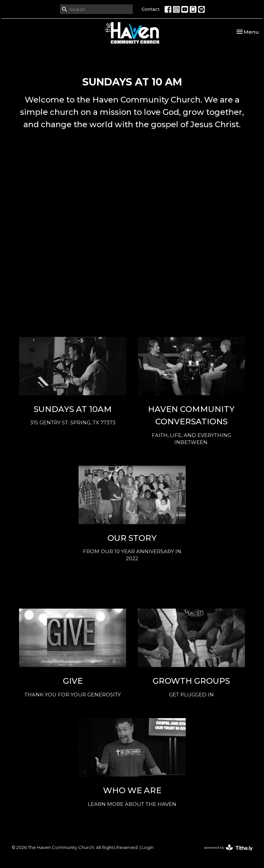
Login (148, 847)
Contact (151, 9)
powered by (229, 848)
